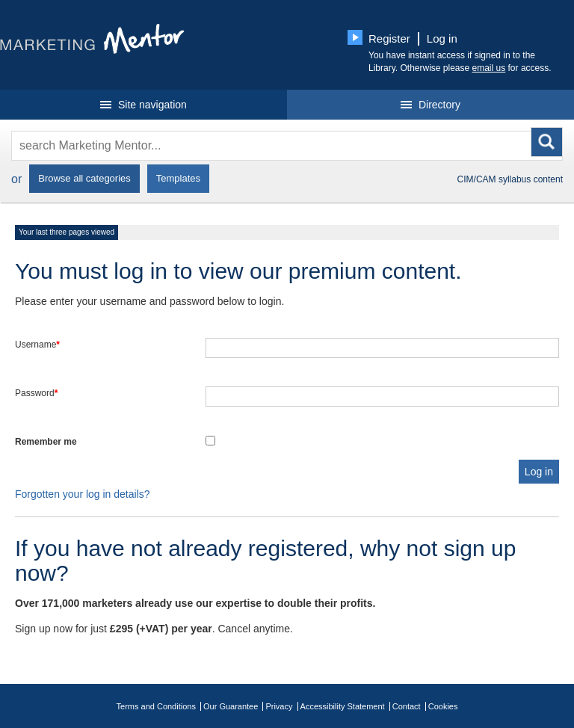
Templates (178, 178)
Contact (407, 706)
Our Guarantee (231, 706)
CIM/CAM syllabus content (510, 179)
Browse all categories (84, 178)
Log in (442, 38)
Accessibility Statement (343, 706)
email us (489, 68)
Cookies (443, 706)
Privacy (279, 706)
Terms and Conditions (156, 706)
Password (36, 393)
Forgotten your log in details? (83, 494)
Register (389, 38)
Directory (430, 105)
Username (37, 345)
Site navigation (143, 105)
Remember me (46, 442)
